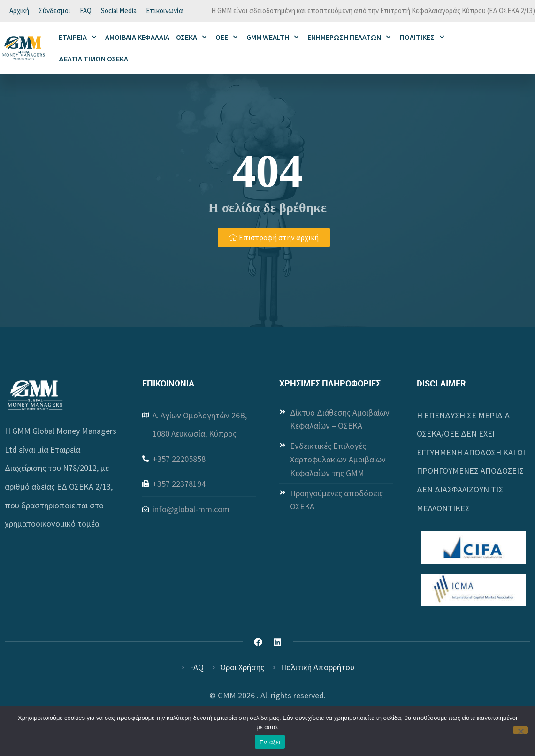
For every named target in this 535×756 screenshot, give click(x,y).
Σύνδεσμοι (54, 11)
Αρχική (19, 11)
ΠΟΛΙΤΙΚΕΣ (422, 37)
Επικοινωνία (164, 11)
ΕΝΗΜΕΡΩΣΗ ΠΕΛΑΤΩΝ (349, 37)
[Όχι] (520, 730)
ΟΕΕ (227, 37)
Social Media (119, 11)
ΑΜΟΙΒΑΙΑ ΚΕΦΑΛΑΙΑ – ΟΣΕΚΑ (156, 37)
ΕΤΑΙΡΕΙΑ (78, 37)
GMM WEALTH (273, 37)
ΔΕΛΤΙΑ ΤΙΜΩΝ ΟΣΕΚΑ (93, 59)
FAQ (86, 11)
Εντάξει (270, 742)
